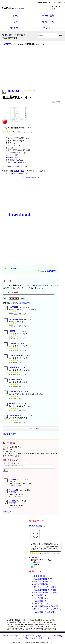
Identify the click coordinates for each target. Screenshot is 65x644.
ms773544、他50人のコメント (15, 167)
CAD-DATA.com (59, 3)
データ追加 (48, 16)
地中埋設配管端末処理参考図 (46, 607)
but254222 (52, 271)
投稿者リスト (16, 28)
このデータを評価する (32, 178)
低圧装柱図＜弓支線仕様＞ (45, 613)
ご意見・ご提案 (43, 639)
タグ (16, 22)
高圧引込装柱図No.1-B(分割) (46, 591)
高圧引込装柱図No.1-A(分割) (46, 593)
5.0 (17, 132)
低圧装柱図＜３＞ (41, 599)
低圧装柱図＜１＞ (41, 604)
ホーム (16, 16)
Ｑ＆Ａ (33, 639)
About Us (52, 636)
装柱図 (15, 268)
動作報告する (25, 303)
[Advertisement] (31, 71)
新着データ (48, 22)
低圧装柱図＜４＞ (41, 596)
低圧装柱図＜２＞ (41, 602)
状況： (16, 463)
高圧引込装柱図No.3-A (43, 582)
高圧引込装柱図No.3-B (43, 580)
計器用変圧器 (39, 577)
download (19, 215)
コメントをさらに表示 (31, 429)
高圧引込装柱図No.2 (42, 585)
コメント (48, 28)
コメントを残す (10, 434)
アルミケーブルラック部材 (45, 588)
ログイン (54, 9)
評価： (12, 298)
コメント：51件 (12, 155)
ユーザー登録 (24, 639)
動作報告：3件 (12, 157)
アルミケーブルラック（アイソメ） (49, 610)
